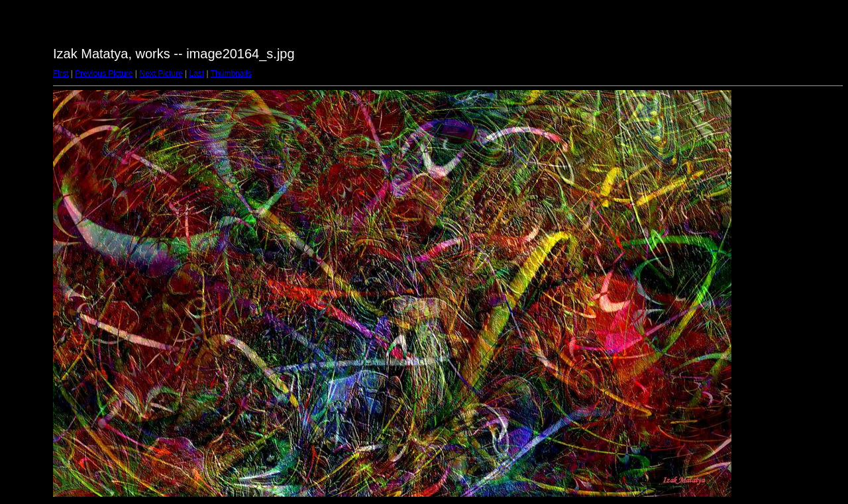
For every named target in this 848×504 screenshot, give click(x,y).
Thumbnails (231, 74)
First (61, 74)
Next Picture (161, 74)
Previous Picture (104, 74)
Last (196, 74)
